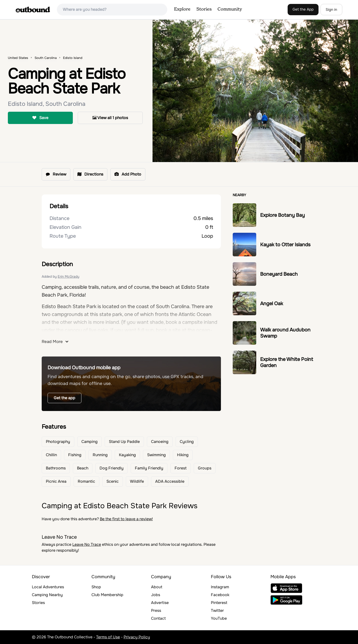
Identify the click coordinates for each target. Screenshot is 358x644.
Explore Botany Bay (282, 215)
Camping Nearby (47, 595)
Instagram (220, 587)
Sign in (331, 10)
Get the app (64, 398)
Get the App (303, 9)
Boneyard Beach (279, 274)
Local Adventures (48, 587)
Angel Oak (272, 304)
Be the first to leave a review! (126, 519)
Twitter (217, 610)
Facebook (220, 595)
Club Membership (107, 595)
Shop (96, 587)
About (157, 587)
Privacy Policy (137, 637)
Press (156, 610)
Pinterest (219, 603)
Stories (204, 9)
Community (230, 9)
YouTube (219, 618)
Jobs (156, 595)
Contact (158, 618)
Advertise (160, 603)
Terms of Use (108, 637)
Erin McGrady (68, 276)
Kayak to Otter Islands (285, 245)
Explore (182, 9)
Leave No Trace (87, 544)
